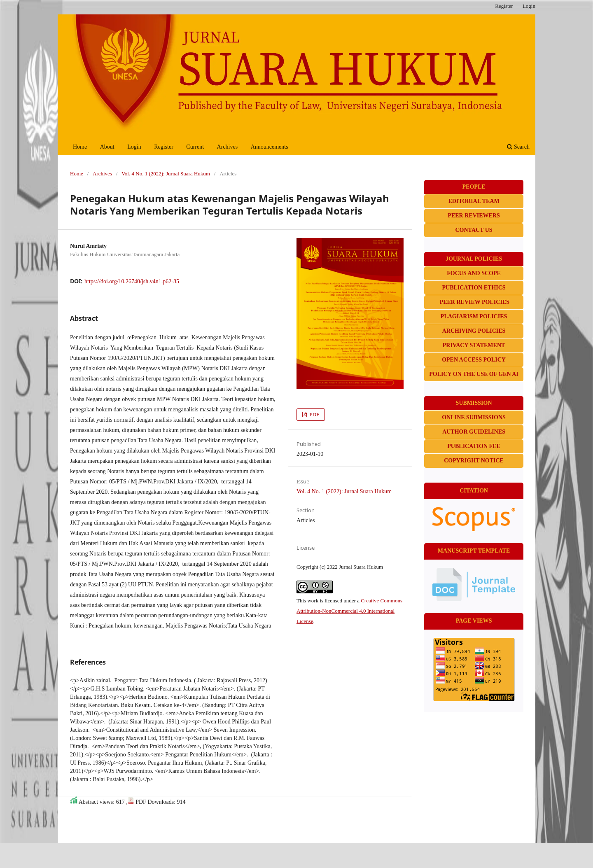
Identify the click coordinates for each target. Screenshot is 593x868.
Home (80, 147)
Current (195, 147)
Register (164, 147)
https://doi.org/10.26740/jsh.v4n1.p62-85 (132, 281)
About (107, 147)
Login (134, 147)
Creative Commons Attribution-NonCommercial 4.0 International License (349, 611)
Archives (228, 147)
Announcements (270, 147)
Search (518, 147)
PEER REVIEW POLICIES (475, 302)
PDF (314, 414)
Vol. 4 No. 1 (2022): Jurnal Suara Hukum (166, 174)
